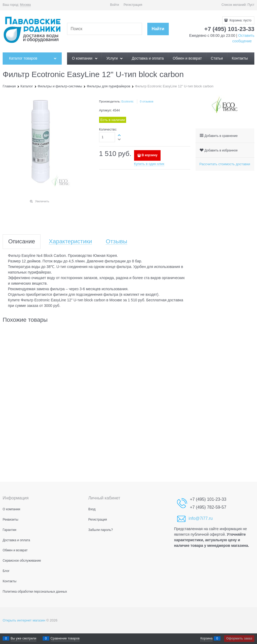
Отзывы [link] (116, 242)
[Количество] (107, 137)
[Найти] (158, 29)
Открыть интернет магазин (24, 620)
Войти (115, 5)
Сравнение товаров (65, 638)
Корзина (206, 638)
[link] (25, 5)
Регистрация (133, 5)
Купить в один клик (149, 164)
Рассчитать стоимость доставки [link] (225, 164)
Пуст (251, 5)
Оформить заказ (239, 638)
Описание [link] (22, 242)
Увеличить (42, 201)
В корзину (149, 155)
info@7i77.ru (201, 518)
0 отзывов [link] (147, 101)
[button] (119, 135)
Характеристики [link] (70, 242)
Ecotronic (127, 101)
